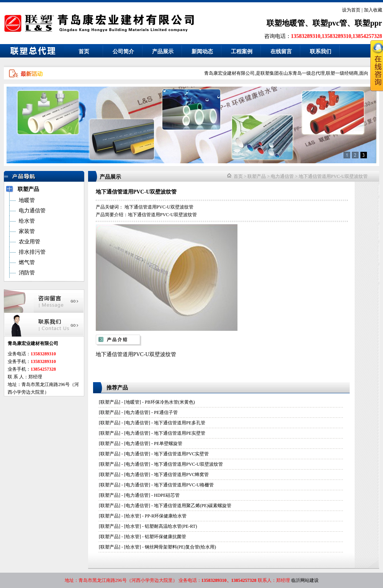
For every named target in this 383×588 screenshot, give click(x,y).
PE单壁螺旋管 (168, 443)
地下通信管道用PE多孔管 (180, 423)
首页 (84, 52)
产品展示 (163, 52)
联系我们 (321, 52)
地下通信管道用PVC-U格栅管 (184, 485)
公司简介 (123, 52)
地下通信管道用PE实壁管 (180, 433)
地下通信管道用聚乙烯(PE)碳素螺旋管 (193, 506)
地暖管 (133, 402)
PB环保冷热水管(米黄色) (170, 402)
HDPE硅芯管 (167, 495)
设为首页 (351, 10)
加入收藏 (373, 10)
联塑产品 (257, 176)
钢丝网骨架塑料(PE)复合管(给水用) (180, 547)
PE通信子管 (166, 412)
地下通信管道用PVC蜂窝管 (181, 475)
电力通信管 (282, 176)
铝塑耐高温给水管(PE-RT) (171, 526)
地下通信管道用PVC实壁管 (181, 454)
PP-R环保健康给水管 (166, 516)
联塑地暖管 (286, 23)
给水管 (133, 516)
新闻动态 (202, 52)
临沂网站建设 (305, 580)
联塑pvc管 (330, 23)
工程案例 (242, 52)
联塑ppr (368, 23)
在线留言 (281, 52)
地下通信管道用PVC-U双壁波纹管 (333, 176)
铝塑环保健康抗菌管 (165, 537)
